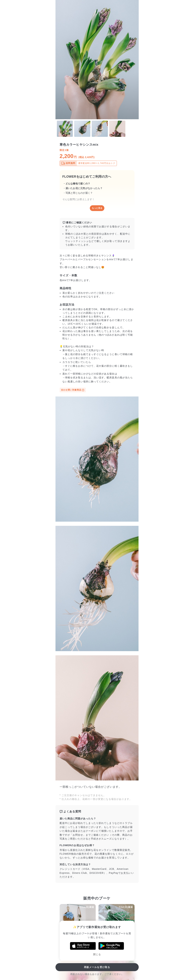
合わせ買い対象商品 (73, 390)
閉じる (97, 954)
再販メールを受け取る (97, 967)
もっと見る (97, 208)
